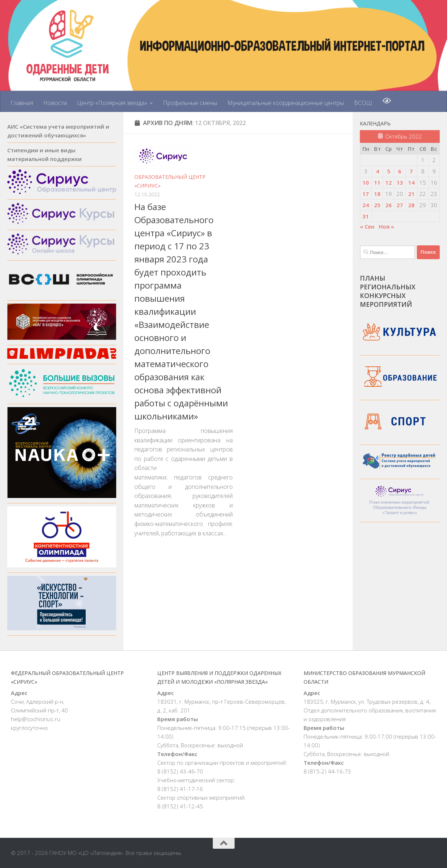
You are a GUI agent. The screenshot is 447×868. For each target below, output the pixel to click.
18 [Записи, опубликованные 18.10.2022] (377, 194)
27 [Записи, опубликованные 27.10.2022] (400, 205)
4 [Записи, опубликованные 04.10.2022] (377, 171)
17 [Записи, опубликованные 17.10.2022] (366, 194)
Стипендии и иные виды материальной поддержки (44, 154)
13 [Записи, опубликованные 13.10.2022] (400, 182)
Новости (55, 103)
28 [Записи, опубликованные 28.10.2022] (411, 205)
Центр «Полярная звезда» (112, 103)
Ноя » (386, 226)
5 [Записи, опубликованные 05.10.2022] (389, 171)
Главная (22, 103)
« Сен (367, 226)
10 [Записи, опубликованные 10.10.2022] (366, 182)
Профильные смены (190, 103)
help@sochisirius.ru (36, 719)
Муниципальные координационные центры (286, 103)
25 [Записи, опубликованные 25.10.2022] (377, 205)
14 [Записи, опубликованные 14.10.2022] (411, 182)
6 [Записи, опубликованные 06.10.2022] (400, 171)
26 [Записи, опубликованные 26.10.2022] (389, 205)
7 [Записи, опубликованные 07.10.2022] (411, 171)
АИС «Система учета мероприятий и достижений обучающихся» (58, 131)
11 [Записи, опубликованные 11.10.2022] (377, 182)
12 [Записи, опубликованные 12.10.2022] (389, 182)
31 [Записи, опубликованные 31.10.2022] (366, 216)
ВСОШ (363, 103)
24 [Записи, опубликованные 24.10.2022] (366, 205)
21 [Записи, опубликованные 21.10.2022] (411, 194)
